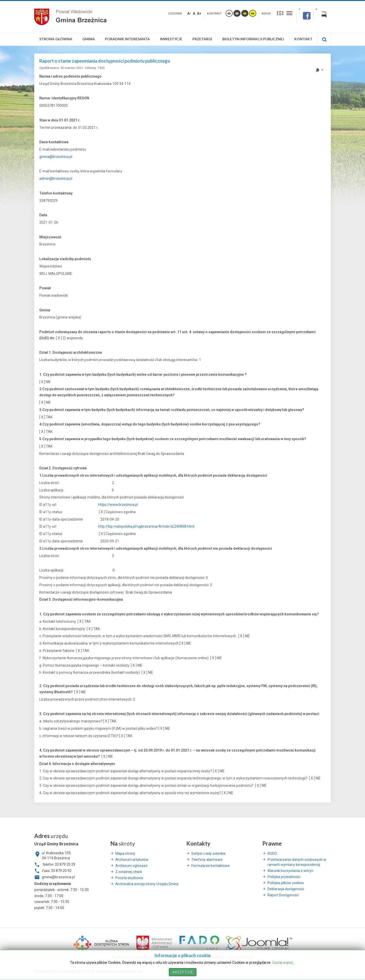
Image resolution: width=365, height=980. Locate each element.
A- (189, 13)
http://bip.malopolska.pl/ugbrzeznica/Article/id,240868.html (146, 526)
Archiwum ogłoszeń (131, 866)
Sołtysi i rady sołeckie (208, 853)
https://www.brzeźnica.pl (118, 505)
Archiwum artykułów (132, 860)
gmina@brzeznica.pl (56, 157)
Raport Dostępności (283, 895)
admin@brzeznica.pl (56, 179)
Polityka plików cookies (286, 883)
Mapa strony (125, 853)
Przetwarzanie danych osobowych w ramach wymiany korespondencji (297, 862)
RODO (272, 853)
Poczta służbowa (129, 878)
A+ (199, 13)
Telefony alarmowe (207, 860)
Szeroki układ (289, 13)
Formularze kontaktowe (211, 866)
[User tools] (319, 70)
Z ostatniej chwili (129, 872)
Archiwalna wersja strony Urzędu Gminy (147, 884)
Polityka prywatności (284, 877)
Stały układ (280, 13)
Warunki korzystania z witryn (290, 871)
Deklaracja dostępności (286, 889)
